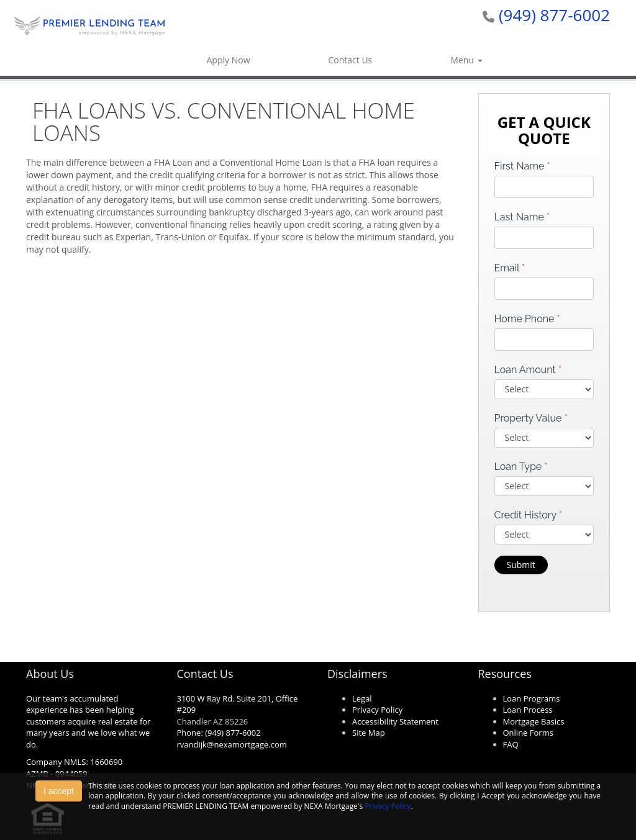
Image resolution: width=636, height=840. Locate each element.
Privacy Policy (388, 806)
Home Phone (527, 319)
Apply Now (229, 60)
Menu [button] (466, 60)
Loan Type (521, 467)
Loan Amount (528, 370)
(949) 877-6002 (554, 15)
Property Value (531, 418)
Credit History (528, 515)
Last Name (522, 217)
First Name (522, 166)
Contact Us (350, 60)
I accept (59, 791)
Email (510, 268)
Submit (521, 565)
